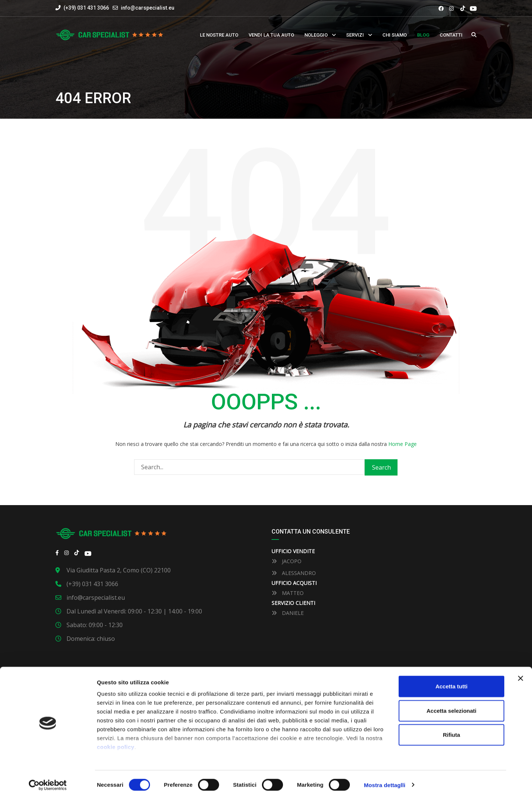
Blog (423, 35)
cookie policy (116, 743)
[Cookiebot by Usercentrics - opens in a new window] (48, 781)
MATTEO (288, 593)
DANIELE (288, 613)
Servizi (355, 35)
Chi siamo (395, 35)
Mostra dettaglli (385, 780)
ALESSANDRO (294, 573)
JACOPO (287, 561)
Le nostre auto (219, 35)
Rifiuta (452, 730)
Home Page (403, 444)
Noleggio (316, 35)
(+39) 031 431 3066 (82, 8)
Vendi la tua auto (271, 35)
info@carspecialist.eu (148, 8)
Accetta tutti (452, 682)
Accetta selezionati (451, 706)
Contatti (451, 35)
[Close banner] (521, 674)
